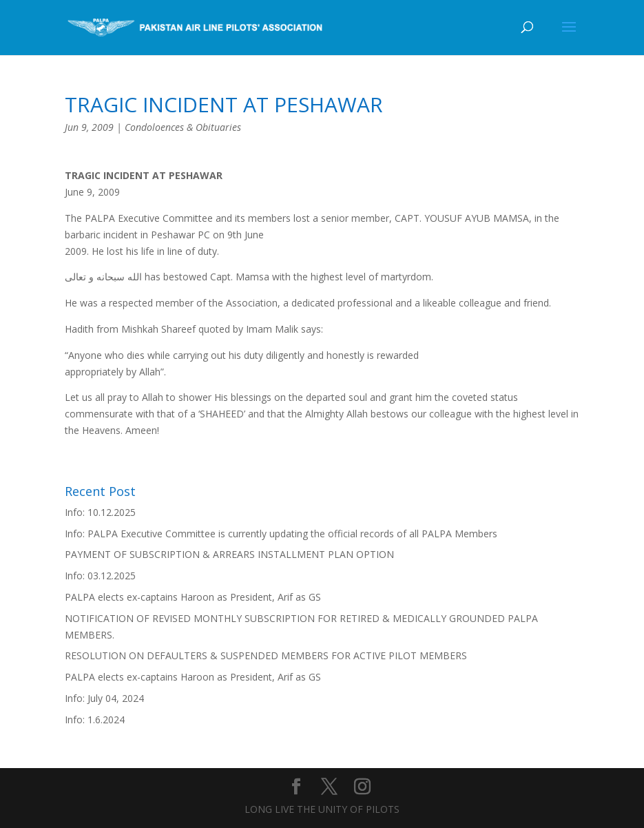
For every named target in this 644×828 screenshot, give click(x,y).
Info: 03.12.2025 (100, 576)
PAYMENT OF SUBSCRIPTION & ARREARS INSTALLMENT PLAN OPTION (229, 554)
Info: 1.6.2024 (95, 720)
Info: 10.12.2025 (100, 512)
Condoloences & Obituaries (183, 127)
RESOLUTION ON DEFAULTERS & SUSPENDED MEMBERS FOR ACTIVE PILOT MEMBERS (266, 655)
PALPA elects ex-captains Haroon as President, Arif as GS (193, 597)
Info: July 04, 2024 (104, 698)
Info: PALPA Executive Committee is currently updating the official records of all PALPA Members (281, 534)
